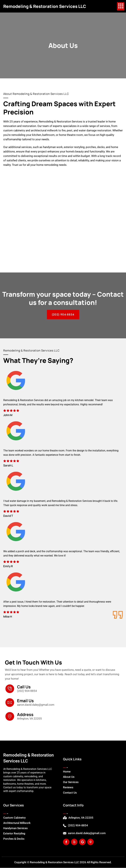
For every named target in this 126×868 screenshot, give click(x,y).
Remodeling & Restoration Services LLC (45, 6)
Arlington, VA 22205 (81, 818)
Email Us (26, 701)
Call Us (24, 687)
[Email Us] (10, 703)
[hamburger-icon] (121, 6)
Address (25, 714)
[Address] (10, 716)
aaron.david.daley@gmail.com (87, 833)
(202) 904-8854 (78, 825)
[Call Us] (10, 689)
